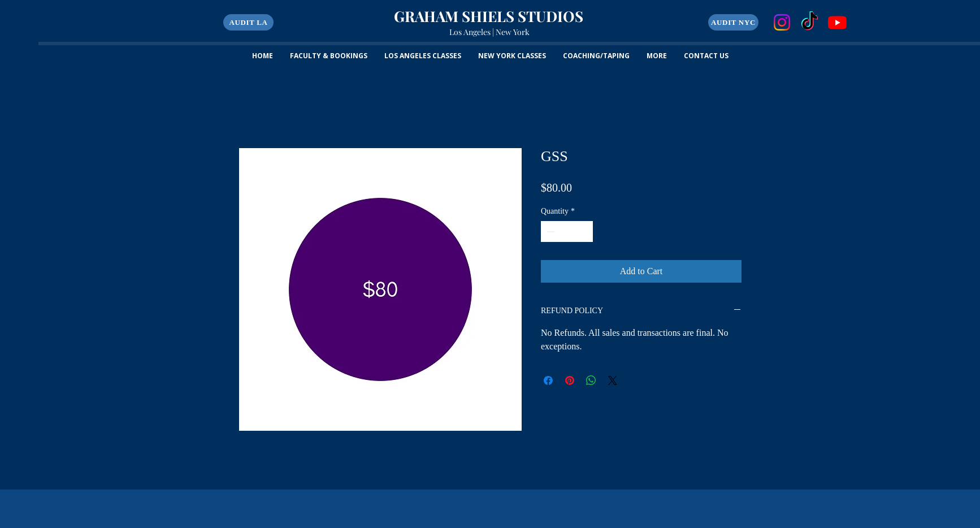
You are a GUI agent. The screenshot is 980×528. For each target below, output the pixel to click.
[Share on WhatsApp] (591, 380)
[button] (248, 22)
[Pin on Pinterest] (570, 380)
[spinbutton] (567, 231)
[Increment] (584, 231)
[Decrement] (550, 231)
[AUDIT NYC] (733, 22)
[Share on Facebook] (548, 380)
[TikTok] (810, 22)
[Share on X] (613, 380)
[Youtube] (837, 22)
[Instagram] (782, 22)
